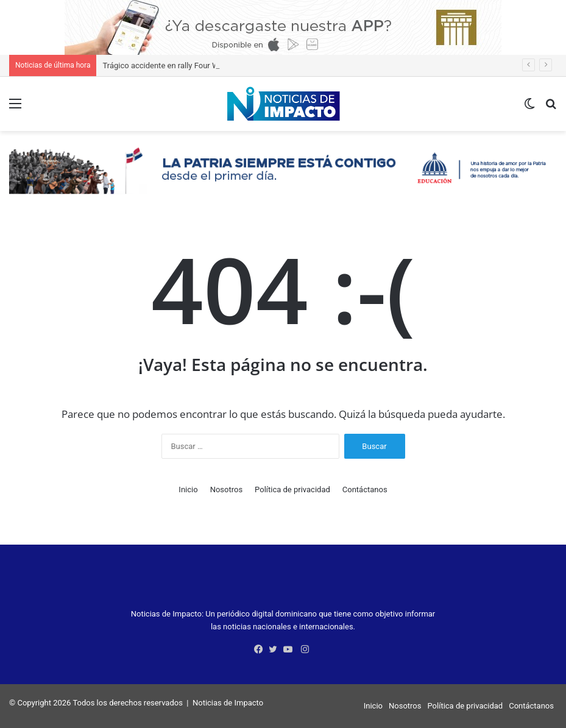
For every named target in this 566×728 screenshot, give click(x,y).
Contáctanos (365, 489)
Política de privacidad (292, 489)
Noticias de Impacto (228, 703)
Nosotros (226, 489)
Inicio (188, 489)
